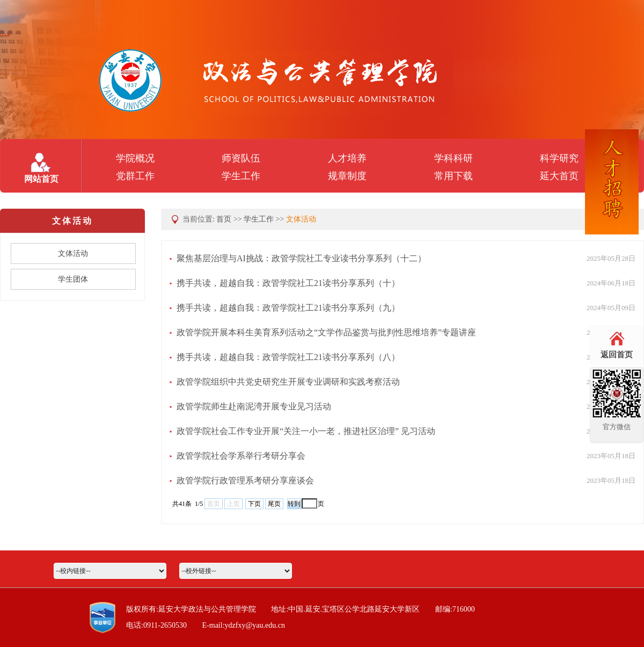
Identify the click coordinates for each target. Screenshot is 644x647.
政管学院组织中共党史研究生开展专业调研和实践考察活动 (288, 382)
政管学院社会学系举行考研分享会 (241, 456)
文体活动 (301, 219)
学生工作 (241, 176)
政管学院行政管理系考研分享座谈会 (245, 480)
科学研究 (559, 158)
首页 (224, 219)
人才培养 (347, 158)
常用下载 (453, 176)
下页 (254, 504)
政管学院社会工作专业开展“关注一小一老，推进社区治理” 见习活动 (306, 431)
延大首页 (559, 176)
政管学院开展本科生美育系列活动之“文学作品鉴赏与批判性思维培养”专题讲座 (326, 332)
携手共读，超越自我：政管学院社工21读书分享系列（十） (288, 283)
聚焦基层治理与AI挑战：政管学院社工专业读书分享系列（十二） (301, 258)
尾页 (274, 504)
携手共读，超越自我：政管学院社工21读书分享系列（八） (288, 357)
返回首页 (617, 355)
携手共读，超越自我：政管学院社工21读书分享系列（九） (288, 308)
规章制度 (347, 176)
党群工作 (135, 176)
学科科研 (453, 158)
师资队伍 (241, 158)
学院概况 (135, 158)
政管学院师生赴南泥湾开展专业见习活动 (254, 406)
